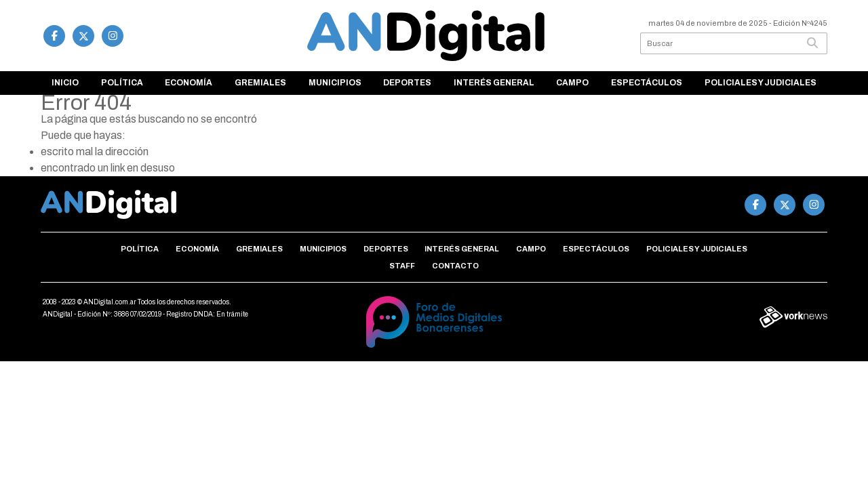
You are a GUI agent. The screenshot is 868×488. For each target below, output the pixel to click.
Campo (572, 83)
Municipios (335, 83)
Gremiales (260, 83)
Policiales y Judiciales (761, 83)
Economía (189, 83)
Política (122, 83)
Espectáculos (647, 83)
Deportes (407, 83)
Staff (402, 266)
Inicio (65, 83)
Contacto (455, 266)
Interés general (494, 83)
